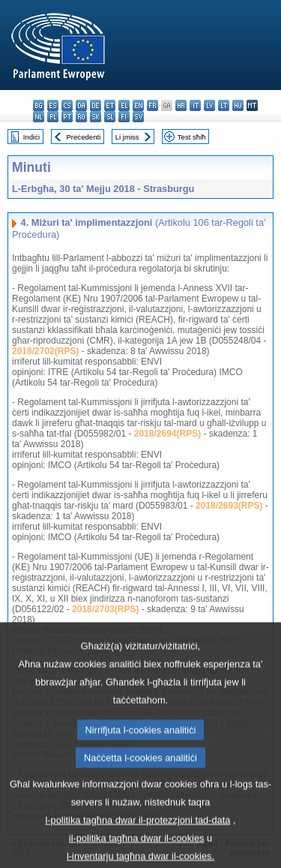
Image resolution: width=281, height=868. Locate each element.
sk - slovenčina (96, 117)
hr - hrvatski (181, 105)
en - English (138, 105)
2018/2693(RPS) (229, 506)
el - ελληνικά (124, 105)
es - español (53, 105)
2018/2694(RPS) (167, 434)
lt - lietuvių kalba (224, 105)
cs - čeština (67, 105)
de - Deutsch (96, 105)
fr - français (152, 105)
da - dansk (81, 105)
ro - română (81, 117)
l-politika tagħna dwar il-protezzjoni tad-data (138, 842)
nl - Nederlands (39, 117)
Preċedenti (83, 137)
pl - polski (53, 117)
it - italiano (195, 105)
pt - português (67, 117)
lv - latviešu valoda (209, 105)
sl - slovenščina (110, 117)
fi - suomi (124, 117)
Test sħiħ (192, 137)
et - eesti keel (110, 105)
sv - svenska (138, 117)
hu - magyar (238, 105)
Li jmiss (127, 137)
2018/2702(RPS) (45, 351)
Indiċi (31, 137)
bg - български (39, 105)
